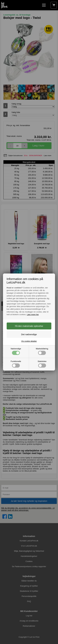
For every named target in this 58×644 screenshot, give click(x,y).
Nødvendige (16, 351)
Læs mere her (33, 314)
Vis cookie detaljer (29, 341)
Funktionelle (16, 364)
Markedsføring (42, 351)
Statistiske (42, 364)
